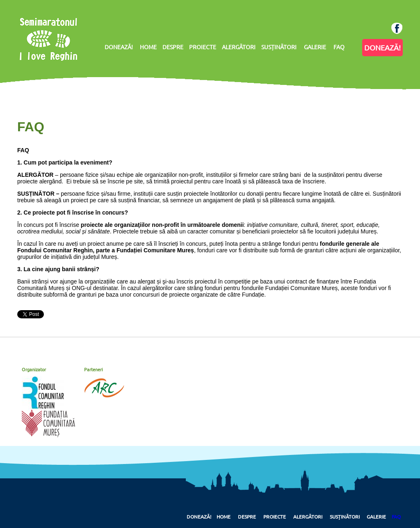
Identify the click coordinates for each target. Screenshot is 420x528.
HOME (148, 47)
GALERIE (315, 47)
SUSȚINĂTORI (279, 47)
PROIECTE (203, 47)
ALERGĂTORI (239, 47)
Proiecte (275, 517)
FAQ (339, 47)
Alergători (308, 517)
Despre (247, 517)
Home (224, 517)
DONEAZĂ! (119, 47)
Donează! (199, 517)
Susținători (345, 517)
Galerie (376, 517)
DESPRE (173, 47)
